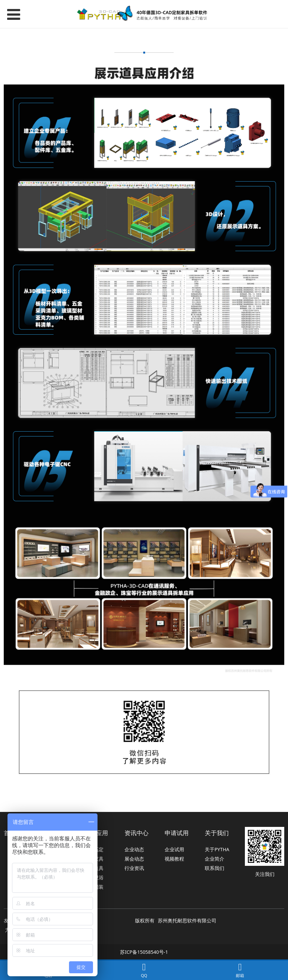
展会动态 (134, 859)
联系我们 (214, 868)
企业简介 (214, 859)
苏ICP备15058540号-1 (144, 952)
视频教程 (174, 859)
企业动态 (134, 850)
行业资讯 (134, 868)
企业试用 (174, 850)
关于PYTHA (217, 850)
